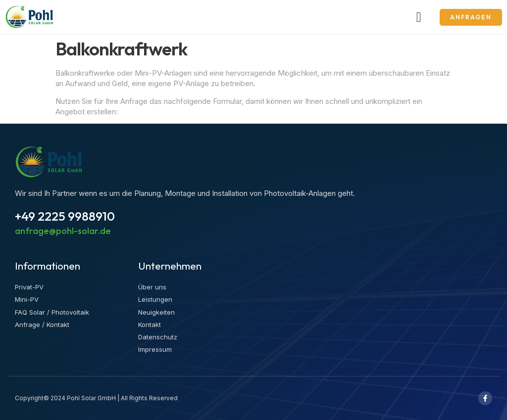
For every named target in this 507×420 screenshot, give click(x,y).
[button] (419, 17)
